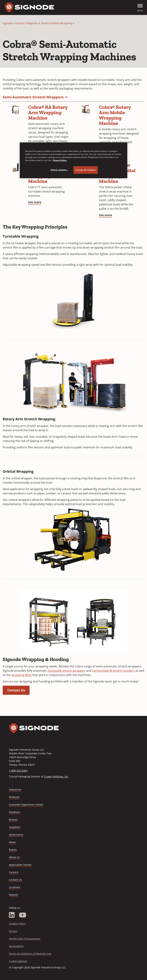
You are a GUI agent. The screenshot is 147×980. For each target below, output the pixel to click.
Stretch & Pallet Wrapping (56, 23)
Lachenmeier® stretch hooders (113, 671)
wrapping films (22, 675)
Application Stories (20, 865)
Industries (15, 790)
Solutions (15, 812)
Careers (14, 872)
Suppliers (15, 827)
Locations (15, 887)
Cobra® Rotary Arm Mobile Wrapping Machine (115, 115)
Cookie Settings (18, 961)
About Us (14, 857)
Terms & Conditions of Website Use (30, 954)
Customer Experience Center (26, 805)
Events (13, 850)
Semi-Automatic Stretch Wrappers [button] (33, 97)
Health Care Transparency (25, 939)
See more (35, 202)
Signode (8, 23)
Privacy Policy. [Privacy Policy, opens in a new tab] (60, 160)
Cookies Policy (17, 924)
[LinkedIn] (12, 915)
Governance (16, 835)
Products (14, 797)
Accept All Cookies (86, 170)
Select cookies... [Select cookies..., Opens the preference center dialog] (59, 170)
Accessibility (16, 946)
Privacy (13, 931)
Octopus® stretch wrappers (67, 671)
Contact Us (16, 690)
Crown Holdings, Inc (56, 776)
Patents (13, 895)
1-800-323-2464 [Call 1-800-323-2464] (18, 771)
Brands (13, 820)
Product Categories (27, 23)
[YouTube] (23, 915)
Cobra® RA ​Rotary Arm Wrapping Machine (48, 112)
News (12, 842)
